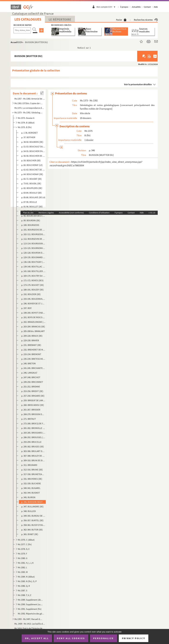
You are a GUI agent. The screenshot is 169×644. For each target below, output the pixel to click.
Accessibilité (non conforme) (71, 213)
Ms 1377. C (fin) (25, 544)
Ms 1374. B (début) (26, 123)
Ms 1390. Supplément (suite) (30, 604)
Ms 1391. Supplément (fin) (30, 609)
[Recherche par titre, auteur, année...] (22, 30)
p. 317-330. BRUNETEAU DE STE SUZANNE (33, 474)
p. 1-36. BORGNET (30, 133)
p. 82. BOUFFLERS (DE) (32, 188)
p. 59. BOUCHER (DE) (31, 160)
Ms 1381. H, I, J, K (26, 563)
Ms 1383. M (23, 572)
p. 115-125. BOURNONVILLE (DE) (33, 248)
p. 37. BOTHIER (28, 137)
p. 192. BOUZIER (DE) (31, 294)
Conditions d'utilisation (99, 213)
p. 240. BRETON (28, 363)
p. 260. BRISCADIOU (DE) (33, 405)
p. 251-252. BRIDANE (31, 387)
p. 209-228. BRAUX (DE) (32, 336)
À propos (124, 7)
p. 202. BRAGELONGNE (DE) (33, 322)
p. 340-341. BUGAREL (31, 488)
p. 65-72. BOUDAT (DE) (32, 179)
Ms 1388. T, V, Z (25, 595)
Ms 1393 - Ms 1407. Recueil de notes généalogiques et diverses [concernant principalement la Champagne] (28, 619)
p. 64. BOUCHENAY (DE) (32, 174)
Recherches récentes (146, 20)
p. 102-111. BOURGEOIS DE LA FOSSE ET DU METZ (33, 234)
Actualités (136, 7)
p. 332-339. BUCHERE (31, 483)
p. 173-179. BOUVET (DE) (33, 285)
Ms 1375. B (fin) (25, 127)
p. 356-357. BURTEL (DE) (32, 520)
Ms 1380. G (23, 558)
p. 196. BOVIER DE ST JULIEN (33, 303)
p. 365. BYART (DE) (30, 534)
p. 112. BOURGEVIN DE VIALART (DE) (33, 239)
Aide (156, 7)
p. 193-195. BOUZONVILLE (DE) (33, 299)
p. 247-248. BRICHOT (31, 377)
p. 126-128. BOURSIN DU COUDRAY (33, 253)
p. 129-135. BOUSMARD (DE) (33, 257)
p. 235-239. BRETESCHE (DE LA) (33, 359)
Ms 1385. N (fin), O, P (27, 581)
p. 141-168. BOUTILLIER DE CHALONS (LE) (33, 271)
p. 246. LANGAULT (29, 373)
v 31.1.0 (152, 213)
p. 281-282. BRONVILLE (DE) (33, 428)
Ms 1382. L (22, 567)
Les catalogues (28, 19)
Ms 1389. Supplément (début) (30, 600)
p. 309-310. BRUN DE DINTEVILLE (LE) (33, 460)
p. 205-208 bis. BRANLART (33, 331)
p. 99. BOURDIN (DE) (31, 220)
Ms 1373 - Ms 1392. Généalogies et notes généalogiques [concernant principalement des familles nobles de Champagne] (28, 112)
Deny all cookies (71, 638)
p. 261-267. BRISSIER (31, 410)
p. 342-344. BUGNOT (31, 493)
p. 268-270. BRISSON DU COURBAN (33, 414)
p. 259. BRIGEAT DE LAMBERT (33, 400)
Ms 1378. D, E (24, 549)
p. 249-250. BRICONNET (32, 382)
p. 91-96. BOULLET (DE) (32, 207)
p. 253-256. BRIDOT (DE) (32, 391)
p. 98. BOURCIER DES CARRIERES (33, 216)
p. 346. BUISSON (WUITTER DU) (33, 502)
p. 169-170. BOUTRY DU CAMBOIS (33, 276)
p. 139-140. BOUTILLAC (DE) (33, 267)
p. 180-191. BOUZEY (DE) (32, 290)
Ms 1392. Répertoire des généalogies (32, 614)
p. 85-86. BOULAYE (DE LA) (33, 197)
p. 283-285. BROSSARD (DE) (33, 433)
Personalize (104, 638)
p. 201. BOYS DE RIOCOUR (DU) (33, 317)
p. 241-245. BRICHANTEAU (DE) (33, 368)
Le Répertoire (60, 19)
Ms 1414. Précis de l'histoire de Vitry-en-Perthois (30, 628)
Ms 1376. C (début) (26, 540)
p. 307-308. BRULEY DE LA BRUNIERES (33, 456)
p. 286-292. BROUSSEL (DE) (33, 437)
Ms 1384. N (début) (26, 577)
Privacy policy (134, 638)
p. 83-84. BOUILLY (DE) (32, 193)
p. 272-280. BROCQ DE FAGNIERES (33, 423)
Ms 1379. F (22, 554)
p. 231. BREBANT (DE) (31, 345)
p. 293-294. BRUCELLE (31, 442)
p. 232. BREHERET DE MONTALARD (33, 350)
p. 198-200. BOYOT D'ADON (33, 313)
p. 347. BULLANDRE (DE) (32, 507)
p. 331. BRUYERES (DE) (32, 479)
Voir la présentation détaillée (138, 84)
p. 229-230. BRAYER (30, 340)
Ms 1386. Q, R (24, 586)
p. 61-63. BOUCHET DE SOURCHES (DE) (33, 170)
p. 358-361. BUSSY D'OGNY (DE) (33, 525)
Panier (121, 20)
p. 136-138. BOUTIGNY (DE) (33, 262)
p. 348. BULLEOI (29, 511)
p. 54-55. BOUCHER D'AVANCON (33, 151)
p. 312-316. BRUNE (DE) (32, 470)
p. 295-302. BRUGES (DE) (33, 447)
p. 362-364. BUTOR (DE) (32, 530)
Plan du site (28, 213)
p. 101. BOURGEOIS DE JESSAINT (33, 230)
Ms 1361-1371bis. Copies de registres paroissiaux (28, 103)
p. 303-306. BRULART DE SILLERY (33, 451)
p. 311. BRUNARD (29, 465)
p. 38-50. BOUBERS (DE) (32, 142)
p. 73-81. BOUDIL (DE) (31, 183)
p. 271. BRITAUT (29, 419)
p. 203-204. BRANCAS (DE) (33, 327)
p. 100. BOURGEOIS (30, 225)
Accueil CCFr (17, 42)
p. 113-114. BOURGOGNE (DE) (33, 243)
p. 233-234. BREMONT (31, 354)
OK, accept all (37, 638)
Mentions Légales (46, 213)
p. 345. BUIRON (28, 497)
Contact (147, 7)
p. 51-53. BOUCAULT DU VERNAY (33, 147)
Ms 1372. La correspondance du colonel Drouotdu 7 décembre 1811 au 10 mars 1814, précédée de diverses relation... (30, 108)
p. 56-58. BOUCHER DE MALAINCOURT (33, 156)
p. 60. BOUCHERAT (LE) (32, 165)
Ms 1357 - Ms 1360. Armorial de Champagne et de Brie (30, 99)
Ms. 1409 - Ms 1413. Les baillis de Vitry (30, 624)
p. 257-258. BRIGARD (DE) (33, 396)
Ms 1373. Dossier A (26, 118)
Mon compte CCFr (107, 7)
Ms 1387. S (23, 590)
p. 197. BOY (26, 308)
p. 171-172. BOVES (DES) (32, 280)
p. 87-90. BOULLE (29, 202)
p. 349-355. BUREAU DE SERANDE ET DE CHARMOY (33, 516)
